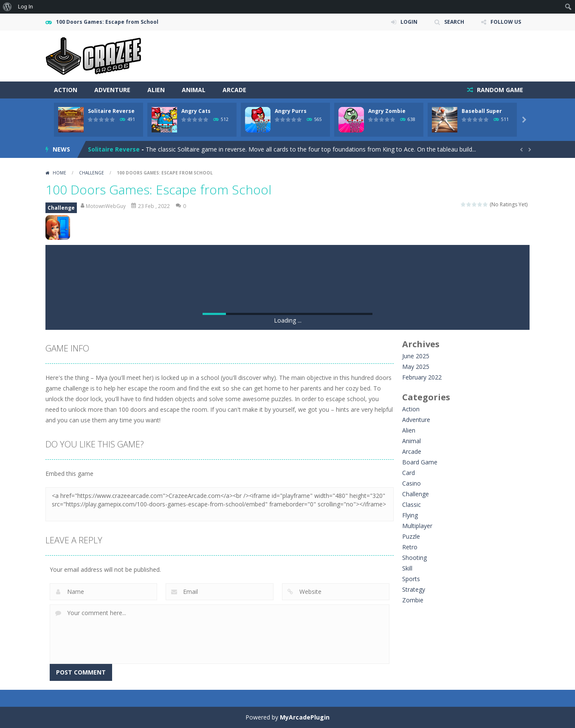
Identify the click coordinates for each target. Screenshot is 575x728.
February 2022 (422, 377)
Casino (412, 483)
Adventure (112, 90)
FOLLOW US (506, 22)
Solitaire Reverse (111, 111)
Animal (194, 90)
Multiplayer (417, 526)
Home (59, 173)
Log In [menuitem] (25, 7)
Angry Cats (196, 111)
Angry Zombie (387, 111)
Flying (410, 515)
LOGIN (409, 22)
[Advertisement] (375, 56)
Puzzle (411, 536)
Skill (407, 568)
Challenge (92, 173)
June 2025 (416, 356)
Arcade (234, 90)
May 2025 (416, 367)
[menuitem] (7, 7)
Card (409, 473)
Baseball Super (482, 111)
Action (66, 90)
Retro (410, 547)
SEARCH (454, 22)
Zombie (413, 600)
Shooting (414, 558)
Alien (156, 90)
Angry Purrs (291, 111)
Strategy (414, 589)
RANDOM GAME (499, 90)
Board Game (420, 462)
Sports (411, 579)
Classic (412, 505)
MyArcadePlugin (305, 717)
